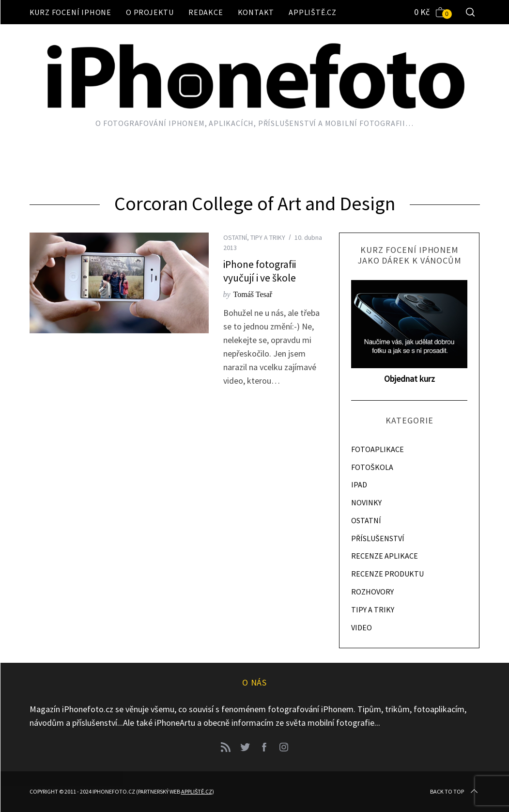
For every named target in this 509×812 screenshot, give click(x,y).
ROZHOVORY (372, 592)
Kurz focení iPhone (70, 12)
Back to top (455, 792)
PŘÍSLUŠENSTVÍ (378, 538)
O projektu (150, 12)
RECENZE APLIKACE (385, 556)
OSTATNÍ (235, 237)
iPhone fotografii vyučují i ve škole (260, 271)
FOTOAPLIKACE (378, 449)
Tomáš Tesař (253, 294)
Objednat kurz (409, 379)
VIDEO (362, 627)
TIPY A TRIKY (268, 237)
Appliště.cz (313, 12)
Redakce (206, 12)
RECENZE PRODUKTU (387, 574)
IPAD (359, 484)
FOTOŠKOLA (372, 467)
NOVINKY (366, 502)
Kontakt (256, 12)
